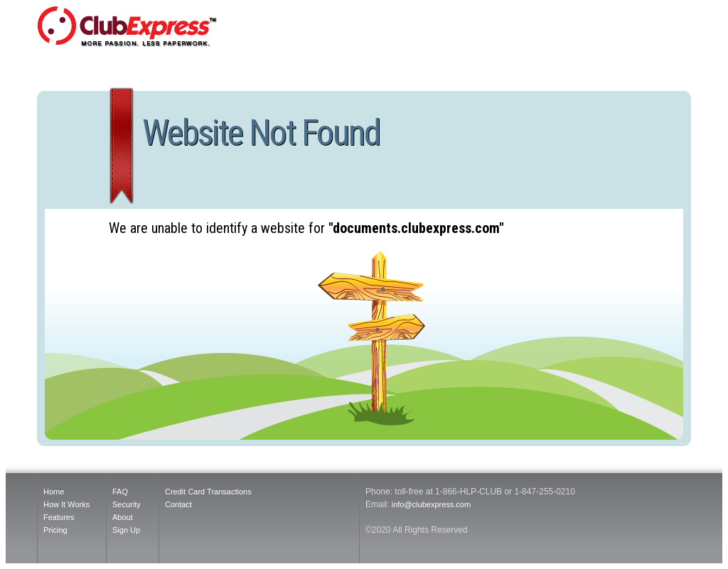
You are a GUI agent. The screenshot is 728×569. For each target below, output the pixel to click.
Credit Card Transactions (208, 492)
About (123, 517)
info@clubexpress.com (431, 504)
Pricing (55, 530)
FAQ (120, 492)
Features (59, 517)
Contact (178, 504)
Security (127, 504)
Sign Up (126, 530)
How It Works (66, 504)
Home (54, 492)
